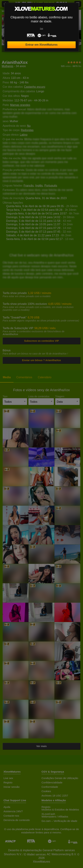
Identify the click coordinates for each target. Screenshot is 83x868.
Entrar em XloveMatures (41, 45)
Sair (41, 29)
